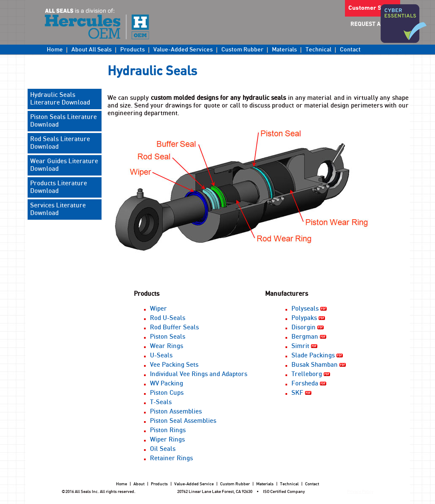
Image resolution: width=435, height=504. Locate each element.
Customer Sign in (373, 8)
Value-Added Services (183, 50)
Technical (318, 50)
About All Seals (92, 50)
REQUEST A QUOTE (375, 24)
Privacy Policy (360, 492)
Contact (350, 50)
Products (133, 50)
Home (55, 50)
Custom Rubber (242, 50)
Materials (284, 50)
